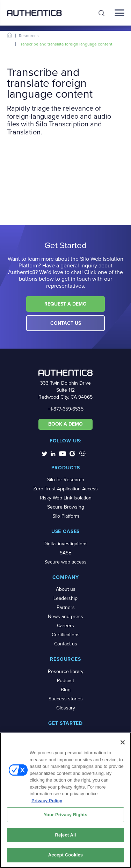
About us (66, 589)
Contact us (66, 644)
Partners (66, 607)
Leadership (65, 598)
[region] (65, 800)
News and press (65, 617)
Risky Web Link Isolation (66, 498)
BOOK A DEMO (65, 424)
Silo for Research (66, 480)
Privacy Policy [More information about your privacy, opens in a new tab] (47, 801)
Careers (65, 626)
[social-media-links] (45, 453)
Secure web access (65, 562)
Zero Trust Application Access (65, 489)
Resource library (66, 671)
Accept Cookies (65, 855)
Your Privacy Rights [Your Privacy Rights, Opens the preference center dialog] (65, 815)
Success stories (66, 699)
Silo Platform (66, 516)
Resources (29, 36)
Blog (66, 690)
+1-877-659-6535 (66, 409)
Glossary (66, 708)
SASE (65, 553)
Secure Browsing (66, 507)
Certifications (66, 635)
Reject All (65, 835)
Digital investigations (65, 544)
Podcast (65, 681)
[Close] (123, 742)
